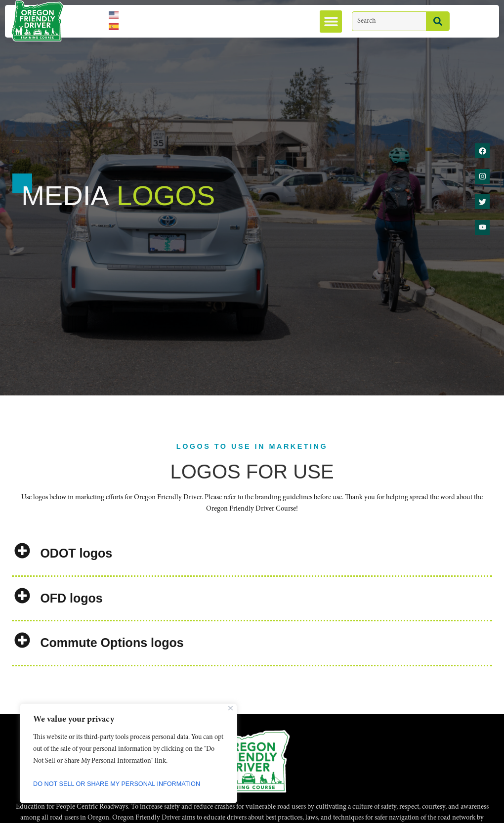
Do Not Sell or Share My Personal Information (126, 784)
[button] (331, 22)
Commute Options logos (112, 643)
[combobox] (389, 21)
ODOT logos (76, 553)
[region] (128, 753)
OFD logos (71, 598)
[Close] (231, 708)
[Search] (438, 21)
